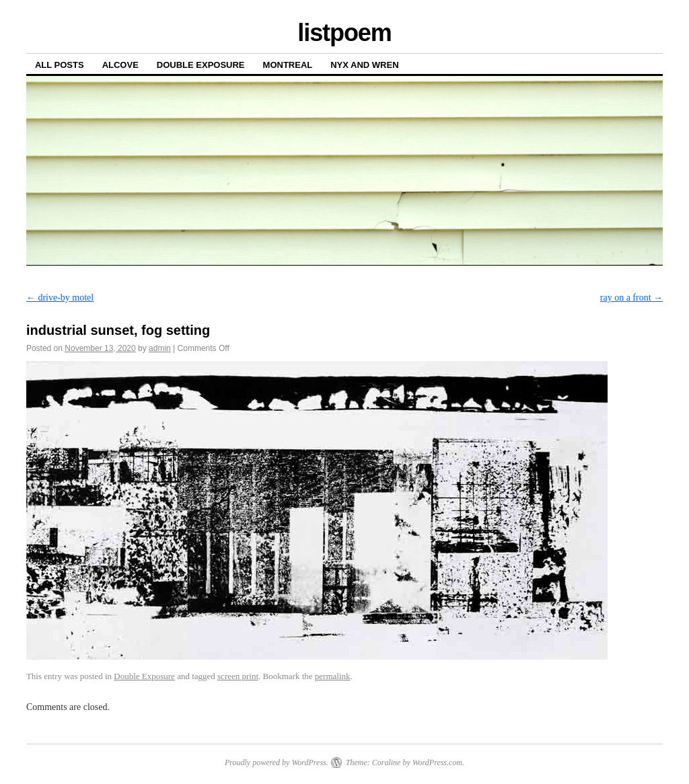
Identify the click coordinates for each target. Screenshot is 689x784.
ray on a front (631, 298)
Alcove (120, 65)
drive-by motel (60, 298)
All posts (60, 65)
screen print (238, 676)
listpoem (344, 33)
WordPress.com (437, 762)
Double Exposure (201, 65)
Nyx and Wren (364, 65)
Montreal (288, 65)
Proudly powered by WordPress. (277, 762)
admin (160, 348)
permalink (333, 676)
